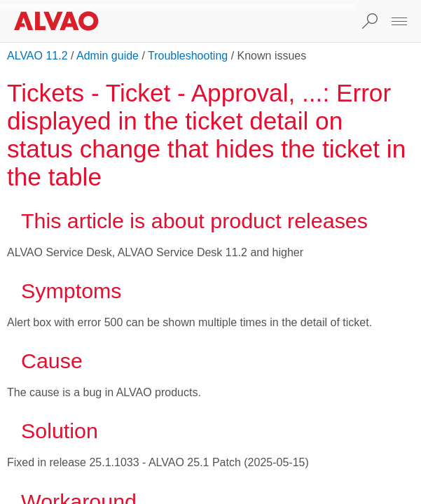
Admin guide (108, 56)
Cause (52, 360)
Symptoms (71, 290)
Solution (60, 430)
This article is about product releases (194, 220)
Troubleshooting (188, 56)
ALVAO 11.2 (37, 56)
